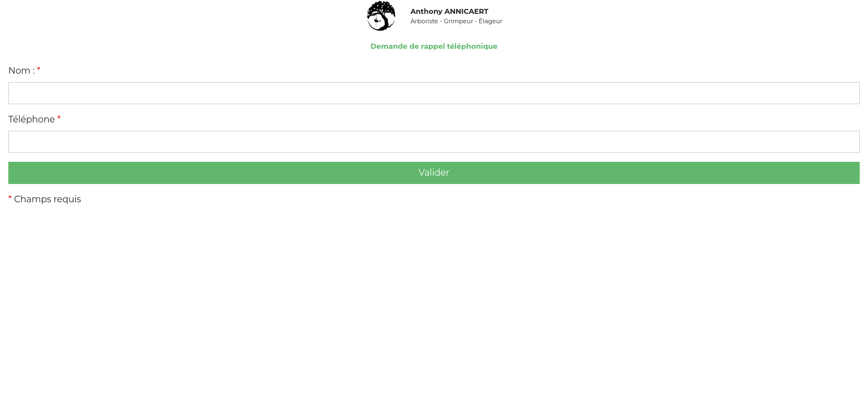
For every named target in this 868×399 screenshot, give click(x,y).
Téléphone (35, 119)
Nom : (24, 71)
